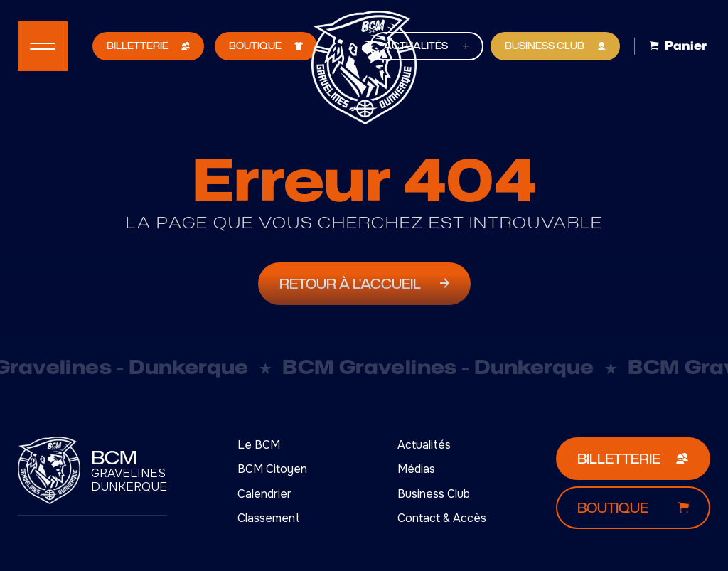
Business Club (434, 494)
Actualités (424, 445)
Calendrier (264, 494)
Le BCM (259, 445)
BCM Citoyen (272, 469)
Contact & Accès (442, 518)
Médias (416, 469)
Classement (269, 518)
